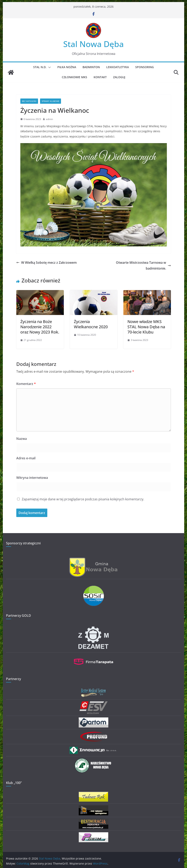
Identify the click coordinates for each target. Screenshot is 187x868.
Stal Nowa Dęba (93, 44)
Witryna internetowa (32, 478)
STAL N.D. (40, 67)
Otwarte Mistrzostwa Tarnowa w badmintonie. (143, 265)
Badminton (91, 67)
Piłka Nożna (67, 67)
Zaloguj (119, 77)
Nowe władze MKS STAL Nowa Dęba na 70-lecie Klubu (146, 327)
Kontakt (100, 77)
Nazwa (22, 439)
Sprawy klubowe (51, 101)
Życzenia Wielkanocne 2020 (91, 324)
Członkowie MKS (74, 77)
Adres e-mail (26, 458)
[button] (49, 67)
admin (49, 119)
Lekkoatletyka (118, 67)
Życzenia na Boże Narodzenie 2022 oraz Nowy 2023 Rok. (40, 327)
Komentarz (26, 384)
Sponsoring (145, 67)
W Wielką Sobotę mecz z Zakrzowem (46, 263)
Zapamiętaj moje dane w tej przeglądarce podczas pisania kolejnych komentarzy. (83, 499)
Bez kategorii (29, 101)
